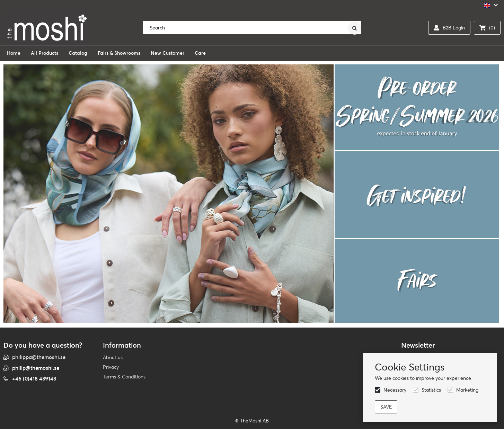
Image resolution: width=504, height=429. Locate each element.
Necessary (395, 390)
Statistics (431, 390)
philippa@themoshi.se (39, 357)
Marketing (467, 390)
